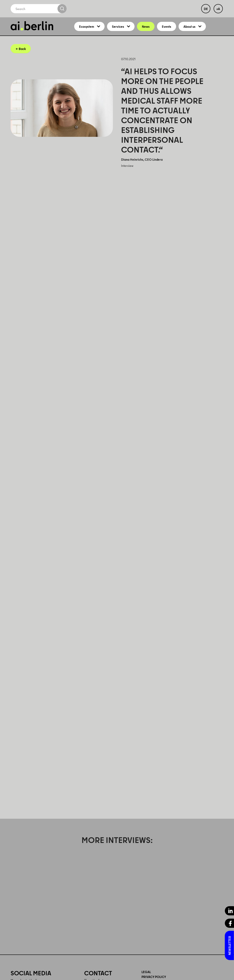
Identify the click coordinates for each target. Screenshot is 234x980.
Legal (146, 975)
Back (22, 52)
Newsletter (230, 946)
